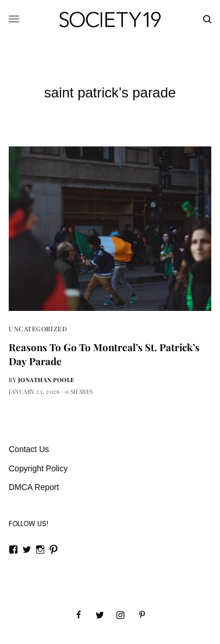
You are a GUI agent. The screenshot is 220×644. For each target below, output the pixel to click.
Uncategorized (38, 329)
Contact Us (29, 449)
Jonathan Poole (46, 380)
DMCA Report (34, 487)
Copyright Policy (38, 468)
